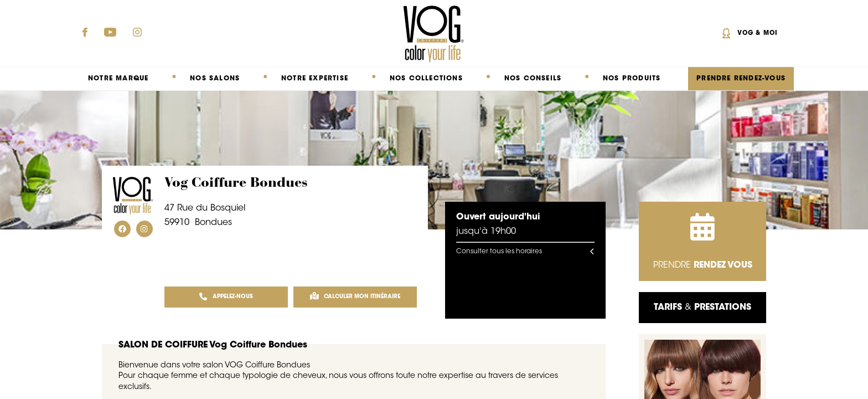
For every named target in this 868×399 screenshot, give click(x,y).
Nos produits (632, 79)
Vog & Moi (758, 34)
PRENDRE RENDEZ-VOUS (741, 79)
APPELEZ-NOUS (226, 297)
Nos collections (426, 79)
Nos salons (215, 79)
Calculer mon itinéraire (355, 297)
